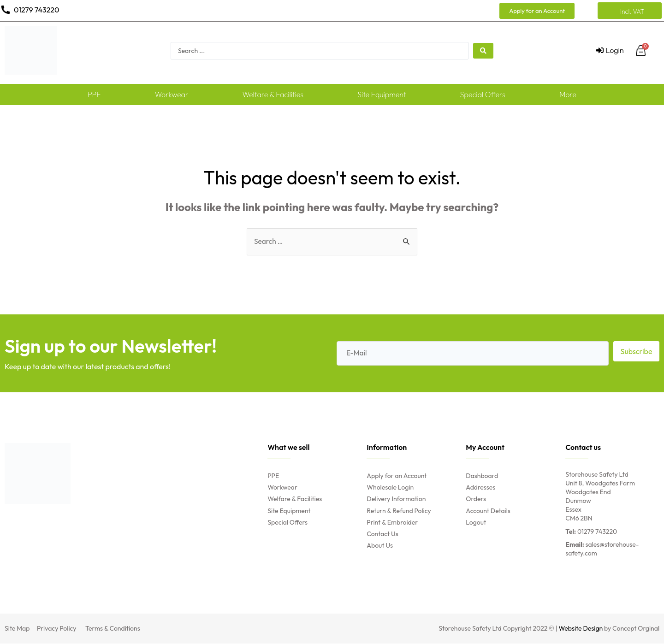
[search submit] (483, 51)
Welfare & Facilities (273, 95)
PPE (94, 95)
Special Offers (483, 95)
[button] (537, 11)
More (568, 95)
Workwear (172, 95)
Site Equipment (382, 95)
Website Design (581, 629)
